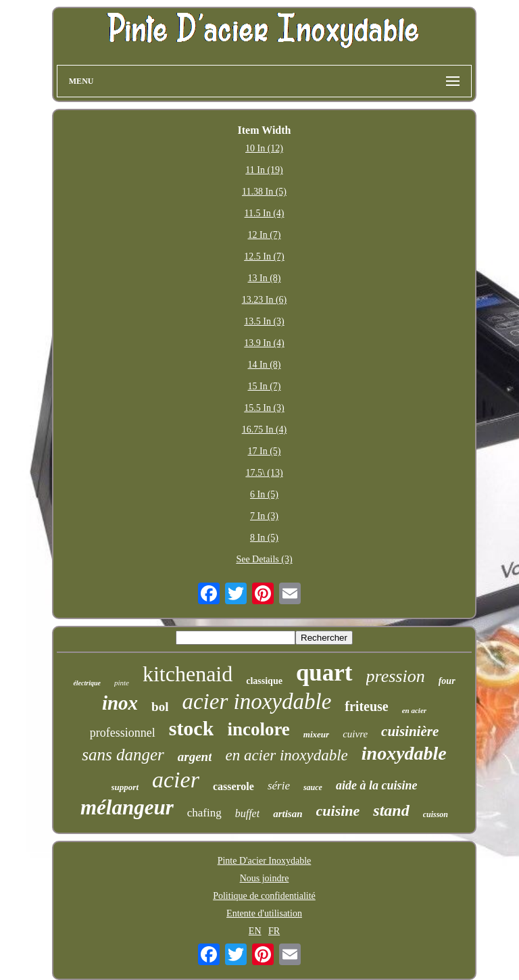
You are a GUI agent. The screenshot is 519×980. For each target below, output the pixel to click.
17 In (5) (264, 451)
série (279, 786)
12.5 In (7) (264, 256)
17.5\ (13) (264, 473)
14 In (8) (264, 365)
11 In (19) (264, 170)
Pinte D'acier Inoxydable (265, 861)
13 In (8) (264, 278)
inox (120, 703)
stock (192, 728)
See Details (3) (264, 559)
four (447, 681)
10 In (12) (264, 148)
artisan (288, 814)
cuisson (436, 814)
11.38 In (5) (264, 192)
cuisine (338, 811)
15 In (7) (264, 386)
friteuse (366, 706)
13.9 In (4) (264, 343)
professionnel (123, 733)
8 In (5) (264, 538)
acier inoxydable (256, 702)
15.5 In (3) (264, 408)
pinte (122, 683)
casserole (233, 786)
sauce (313, 787)
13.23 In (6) (265, 300)
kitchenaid (188, 674)
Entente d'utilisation (264, 913)
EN (255, 931)
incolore (258, 729)
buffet (247, 813)
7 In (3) (264, 516)
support (125, 787)
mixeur (316, 734)
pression (396, 676)
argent (195, 757)
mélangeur (127, 807)
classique (264, 681)
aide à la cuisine (377, 785)
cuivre (355, 734)
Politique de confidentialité (264, 896)
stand (391, 810)
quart (324, 673)
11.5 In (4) (265, 213)
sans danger (123, 755)
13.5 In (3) (264, 321)
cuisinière (410, 731)
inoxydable (404, 753)
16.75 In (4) (265, 430)
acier (176, 780)
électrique (87, 683)
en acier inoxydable (286, 755)
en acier (414, 710)
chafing (204, 813)
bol (160, 707)
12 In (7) (264, 235)
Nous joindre (265, 878)
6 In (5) (264, 494)
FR (274, 931)
